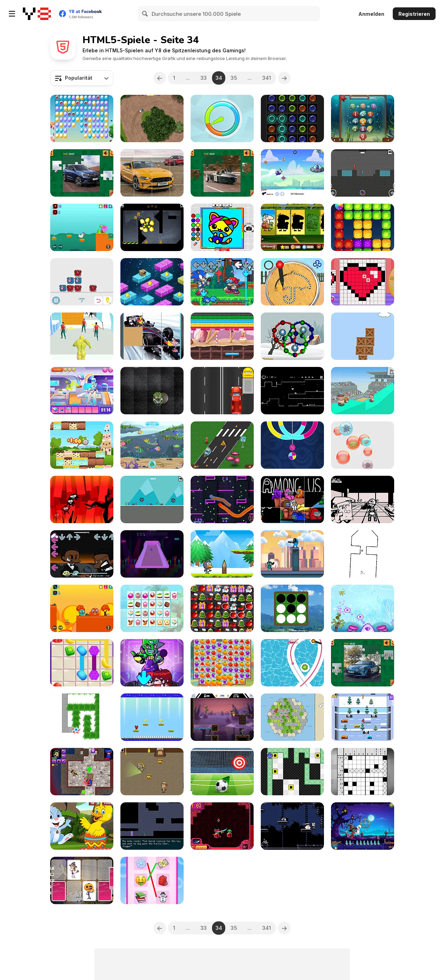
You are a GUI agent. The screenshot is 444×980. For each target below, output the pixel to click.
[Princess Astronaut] (82, 391)
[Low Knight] (292, 826)
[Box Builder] (363, 336)
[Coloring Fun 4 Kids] (222, 227)
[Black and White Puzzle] (292, 608)
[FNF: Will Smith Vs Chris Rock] (82, 554)
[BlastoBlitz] (222, 826)
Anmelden (371, 14)
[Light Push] (292, 772)
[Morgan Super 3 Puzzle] (222, 173)
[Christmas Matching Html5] (222, 608)
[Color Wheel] (222, 119)
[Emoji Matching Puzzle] (152, 880)
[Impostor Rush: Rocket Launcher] (292, 554)
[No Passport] (363, 499)
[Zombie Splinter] (152, 391)
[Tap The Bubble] (363, 445)
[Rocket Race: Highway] (222, 445)
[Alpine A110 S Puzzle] (363, 663)
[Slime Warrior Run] (82, 336)
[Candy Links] (152, 608)
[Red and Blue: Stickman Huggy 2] (363, 173)
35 (234, 78)
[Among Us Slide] (292, 499)
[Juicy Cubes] (363, 227)
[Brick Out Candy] (222, 336)
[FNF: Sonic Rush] (222, 282)
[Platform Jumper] (152, 282)
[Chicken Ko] (82, 227)
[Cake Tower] (82, 445)
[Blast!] (152, 227)
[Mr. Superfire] (222, 717)
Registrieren (414, 14)
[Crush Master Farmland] (222, 663)
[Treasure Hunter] (152, 772)
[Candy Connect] (82, 663)
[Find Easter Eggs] (82, 826)
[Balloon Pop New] (82, 119)
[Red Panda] (152, 717)
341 (267, 78)
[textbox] (82, 78)
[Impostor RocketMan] (292, 173)
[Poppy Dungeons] (82, 772)
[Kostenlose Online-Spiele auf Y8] (37, 14)
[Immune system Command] (363, 608)
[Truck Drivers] (222, 391)
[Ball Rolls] (292, 336)
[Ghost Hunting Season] (363, 826)
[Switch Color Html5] (292, 445)
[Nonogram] (363, 772)
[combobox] (82, 78)
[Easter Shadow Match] (292, 227)
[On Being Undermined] (152, 826)
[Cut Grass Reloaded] (82, 717)
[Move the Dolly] (82, 282)
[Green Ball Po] (82, 608)
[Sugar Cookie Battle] (292, 282)
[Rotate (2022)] (363, 554)
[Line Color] (292, 663)
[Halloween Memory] (82, 880)
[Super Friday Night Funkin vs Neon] (152, 663)
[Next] (284, 78)
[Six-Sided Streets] (292, 717)
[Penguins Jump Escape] (222, 554)
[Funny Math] (363, 119)
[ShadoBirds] (82, 499)
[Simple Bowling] (152, 554)
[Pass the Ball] (363, 391)
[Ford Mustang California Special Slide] (152, 173)
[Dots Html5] (292, 119)
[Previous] (160, 78)
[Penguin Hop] (363, 717)
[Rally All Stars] (152, 119)
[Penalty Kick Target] (222, 772)
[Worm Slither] (222, 499)
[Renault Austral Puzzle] (82, 173)
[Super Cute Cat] (292, 391)
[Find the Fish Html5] (152, 445)
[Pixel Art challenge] (363, 282)
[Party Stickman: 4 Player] (152, 499)
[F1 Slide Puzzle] (152, 336)
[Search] (145, 14)
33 (204, 78)
